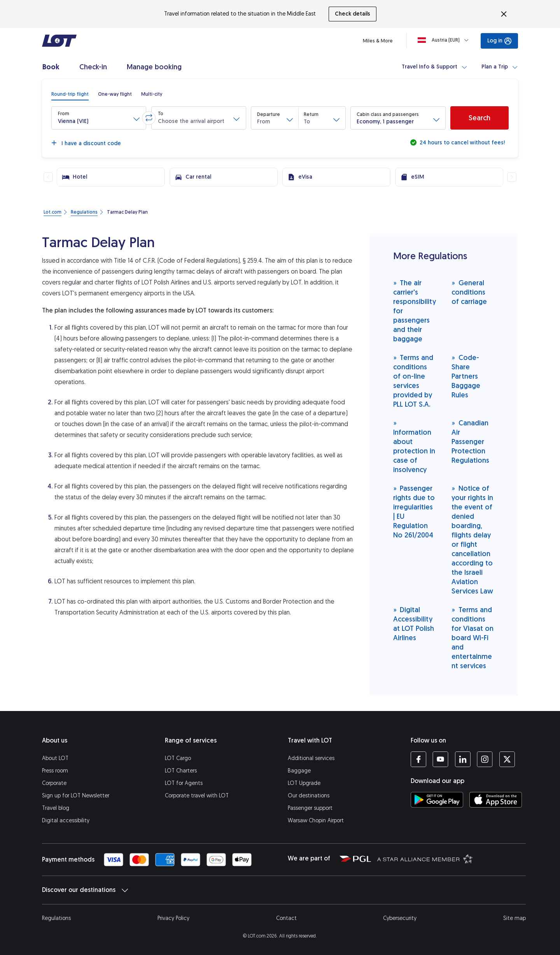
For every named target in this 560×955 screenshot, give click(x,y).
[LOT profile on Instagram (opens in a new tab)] (485, 759)
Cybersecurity (400, 918)
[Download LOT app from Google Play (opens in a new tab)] (437, 800)
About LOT (55, 758)
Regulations (56, 918)
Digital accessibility (66, 821)
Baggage (299, 771)
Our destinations (309, 796)
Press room (55, 771)
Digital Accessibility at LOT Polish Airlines (414, 624)
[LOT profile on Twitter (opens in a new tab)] (507, 759)
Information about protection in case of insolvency (414, 446)
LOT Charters (181, 771)
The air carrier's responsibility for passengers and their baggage (415, 311)
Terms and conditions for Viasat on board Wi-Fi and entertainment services (472, 638)
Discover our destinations (85, 890)
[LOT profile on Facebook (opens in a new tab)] (418, 759)
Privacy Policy (173, 918)
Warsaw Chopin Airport (316, 821)
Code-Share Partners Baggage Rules (466, 376)
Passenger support (310, 808)
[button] (99, 118)
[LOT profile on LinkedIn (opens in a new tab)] (463, 759)
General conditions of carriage (469, 292)
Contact (286, 918)
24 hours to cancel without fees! (461, 143)
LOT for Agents (184, 783)
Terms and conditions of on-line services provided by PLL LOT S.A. (413, 381)
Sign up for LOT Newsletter (76, 796)
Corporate (54, 783)
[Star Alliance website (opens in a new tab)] (425, 858)
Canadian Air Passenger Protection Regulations (470, 442)
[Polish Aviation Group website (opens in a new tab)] (355, 858)
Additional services (311, 758)
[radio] (70, 94)
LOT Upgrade (304, 783)
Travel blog (56, 808)
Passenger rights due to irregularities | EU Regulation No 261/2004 (414, 512)
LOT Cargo (178, 758)
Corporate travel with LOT (197, 796)
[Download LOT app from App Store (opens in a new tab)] (496, 800)
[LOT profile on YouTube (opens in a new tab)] (440, 759)
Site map (514, 918)
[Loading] (445, 40)
